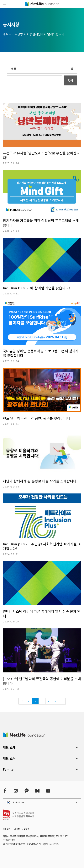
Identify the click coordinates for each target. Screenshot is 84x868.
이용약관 (7, 829)
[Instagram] (16, 791)
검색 (71, 80)
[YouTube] (48, 791)
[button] (4, 4)
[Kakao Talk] (27, 791)
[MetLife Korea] (24, 736)
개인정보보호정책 (22, 829)
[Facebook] (5, 791)
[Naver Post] (37, 791)
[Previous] (22, 701)
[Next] (62, 701)
